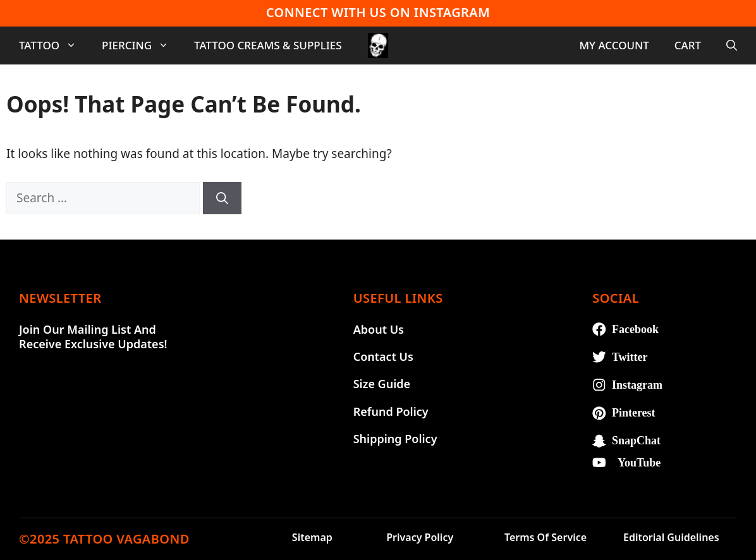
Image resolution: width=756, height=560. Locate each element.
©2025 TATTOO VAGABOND (104, 539)
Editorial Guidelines (671, 537)
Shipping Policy (395, 439)
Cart (688, 45)
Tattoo (54, 46)
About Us (379, 329)
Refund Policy (391, 411)
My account (614, 45)
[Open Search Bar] (732, 46)
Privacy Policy (420, 537)
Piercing (142, 46)
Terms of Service (546, 537)
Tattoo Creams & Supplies (268, 45)
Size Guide (382, 384)
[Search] (222, 198)
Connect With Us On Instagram (378, 12)
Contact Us (383, 356)
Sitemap (312, 537)
